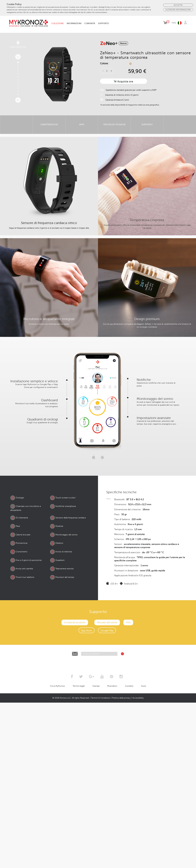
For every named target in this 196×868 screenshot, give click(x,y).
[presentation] (98, 858)
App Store (87, 825)
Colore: (104, 63)
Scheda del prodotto (75, 817)
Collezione (58, 23)
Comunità (90, 23)
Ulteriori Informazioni (178, 10)
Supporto (103, 23)
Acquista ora (123, 81)
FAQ (128, 817)
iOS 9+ (112, 779)
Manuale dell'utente (107, 817)
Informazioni (74, 23)
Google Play (107, 825)
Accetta (178, 5)
